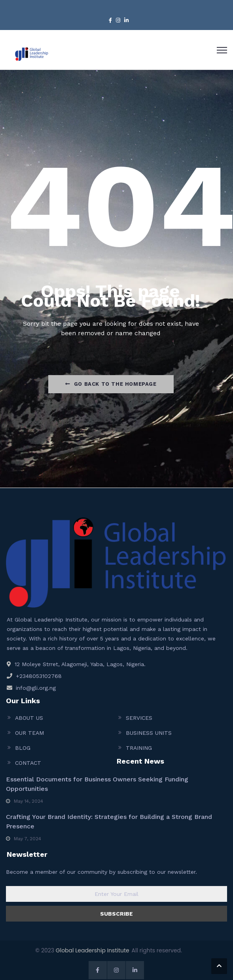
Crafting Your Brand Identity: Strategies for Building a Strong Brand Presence (109, 821)
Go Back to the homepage (111, 384)
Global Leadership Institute (93, 950)
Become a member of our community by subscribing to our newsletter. (101, 872)
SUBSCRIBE (116, 914)
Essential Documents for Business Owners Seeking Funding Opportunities (97, 784)
